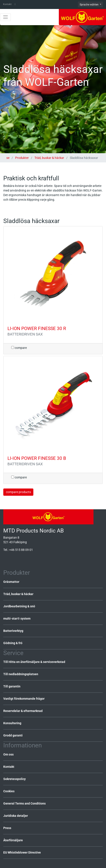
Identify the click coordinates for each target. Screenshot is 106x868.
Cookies (9, 791)
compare (19, 348)
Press (7, 828)
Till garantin (12, 686)
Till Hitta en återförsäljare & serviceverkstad (34, 662)
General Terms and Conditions (24, 803)
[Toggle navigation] (5, 17)
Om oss (8, 754)
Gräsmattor (11, 582)
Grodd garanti (13, 735)
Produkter (22, 158)
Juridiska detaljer (16, 816)
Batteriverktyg (13, 631)
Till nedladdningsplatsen (21, 674)
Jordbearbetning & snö (19, 606)
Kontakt (7, 4)
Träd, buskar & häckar (49, 158)
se (8, 158)
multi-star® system (17, 618)
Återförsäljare (13, 840)
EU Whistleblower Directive (22, 852)
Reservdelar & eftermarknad (23, 711)
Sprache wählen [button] (89, 5)
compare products (18, 492)
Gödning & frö (13, 643)
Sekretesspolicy (14, 779)
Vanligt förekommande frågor (24, 699)
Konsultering (12, 723)
